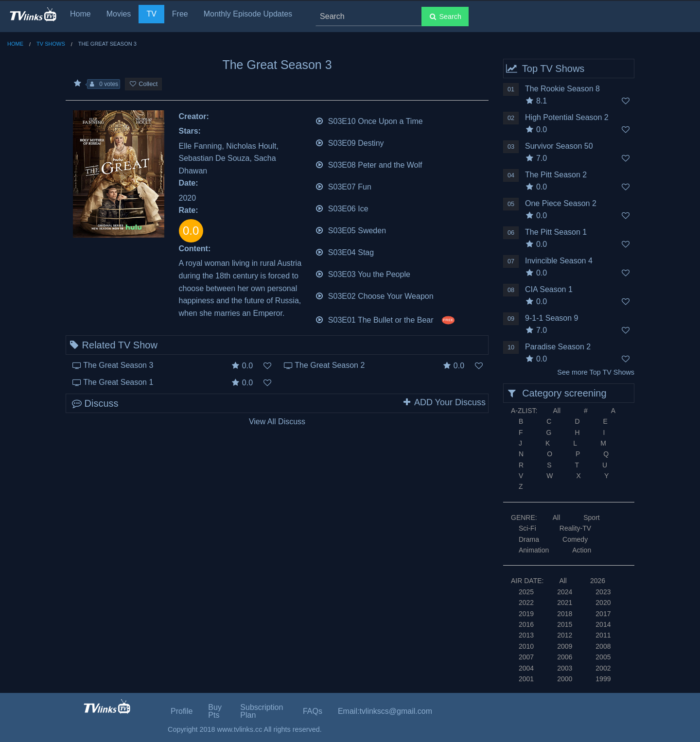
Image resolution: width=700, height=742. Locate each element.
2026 (598, 581)
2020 (603, 603)
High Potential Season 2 (567, 117)
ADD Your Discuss (444, 402)
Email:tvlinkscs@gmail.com (385, 711)
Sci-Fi (527, 528)
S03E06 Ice (342, 208)
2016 (526, 624)
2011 (603, 635)
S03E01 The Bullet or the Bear (385, 319)
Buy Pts (215, 711)
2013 (526, 635)
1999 (603, 679)
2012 (565, 635)
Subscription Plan (262, 711)
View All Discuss (277, 422)
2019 (526, 614)
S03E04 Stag (345, 251)
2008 (603, 646)
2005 (603, 657)
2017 (603, 614)
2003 (565, 668)
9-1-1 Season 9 (551, 318)
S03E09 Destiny (350, 142)
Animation (534, 550)
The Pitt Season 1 (556, 232)
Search (445, 17)
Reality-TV (575, 528)
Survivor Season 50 (559, 146)
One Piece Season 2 (561, 203)
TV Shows (51, 44)
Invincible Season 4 (559, 261)
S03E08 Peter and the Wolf (369, 164)
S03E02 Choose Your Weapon (374, 295)
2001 (526, 679)
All (557, 411)
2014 (603, 624)
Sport (591, 518)
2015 (565, 624)
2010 (526, 646)
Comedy (575, 539)
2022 (526, 603)
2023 (603, 592)
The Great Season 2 (330, 365)
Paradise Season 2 (558, 347)
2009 (565, 646)
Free (180, 14)
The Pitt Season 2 (556, 175)
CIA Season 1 (549, 289)
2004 (526, 668)
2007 (526, 657)
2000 (565, 679)
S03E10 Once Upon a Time (369, 120)
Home (80, 14)
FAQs (313, 711)
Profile (182, 711)
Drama (529, 539)
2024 (565, 592)
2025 (526, 592)
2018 (565, 614)
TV (151, 14)
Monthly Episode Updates (248, 14)
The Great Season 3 (118, 365)
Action (582, 550)
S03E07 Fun (343, 186)
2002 (603, 668)
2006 (565, 657)
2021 (565, 603)
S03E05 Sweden (351, 230)
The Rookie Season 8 (562, 89)
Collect (143, 84)
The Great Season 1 (118, 382)
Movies (119, 14)
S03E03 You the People (363, 273)
